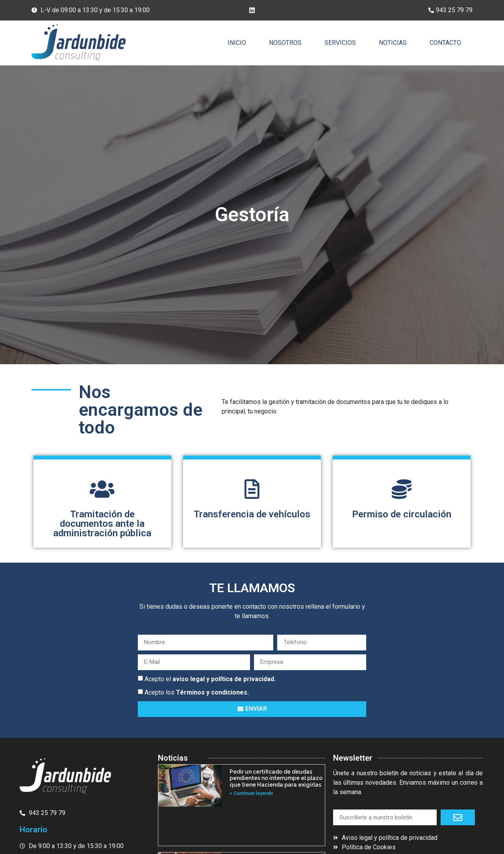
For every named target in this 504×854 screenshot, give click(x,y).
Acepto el (210, 679)
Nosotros (285, 43)
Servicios (340, 43)
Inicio (237, 43)
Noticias (393, 43)
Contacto (445, 43)
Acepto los (197, 692)
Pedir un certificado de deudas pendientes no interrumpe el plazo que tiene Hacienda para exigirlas (276, 778)
